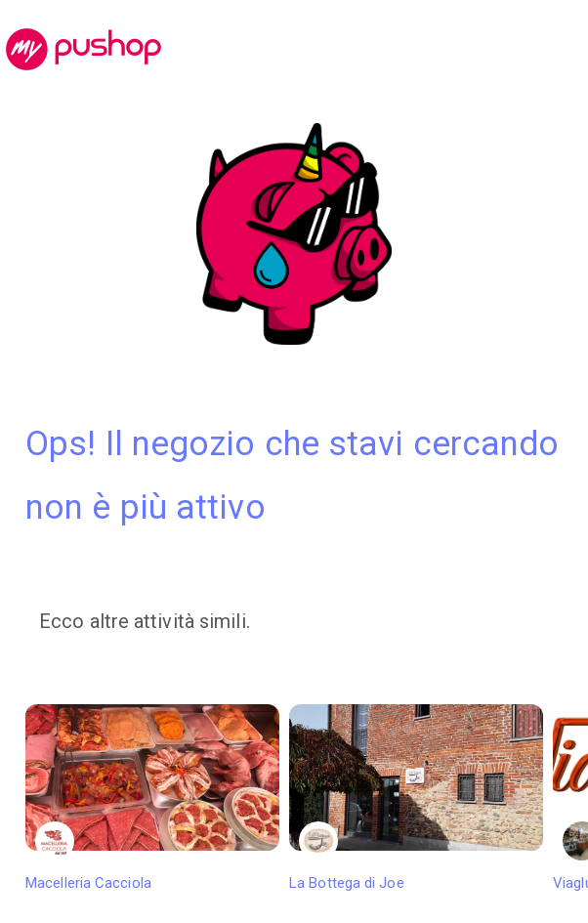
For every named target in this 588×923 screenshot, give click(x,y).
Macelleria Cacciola (152, 798)
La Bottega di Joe (416, 798)
